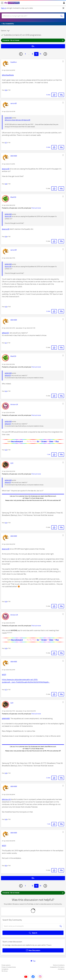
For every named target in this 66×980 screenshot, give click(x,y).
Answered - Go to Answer (33, 40)
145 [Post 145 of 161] (6, 602)
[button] (63, 61)
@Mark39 (5, 333)
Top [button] (34, 961)
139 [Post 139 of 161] (6, 237)
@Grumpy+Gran (10, 120)
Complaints (5, 969)
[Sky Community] (12, 3)
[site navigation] (2, 3)
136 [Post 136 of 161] (6, 90)
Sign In (64, 3)
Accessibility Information (57, 967)
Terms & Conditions (59, 965)
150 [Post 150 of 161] (6, 866)
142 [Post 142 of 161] (6, 391)
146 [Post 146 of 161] (6, 648)
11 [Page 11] (40, 54)
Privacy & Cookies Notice (9, 967)
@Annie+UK (19, 120)
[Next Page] (45, 54)
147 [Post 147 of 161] (6, 690)
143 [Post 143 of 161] (6, 450)
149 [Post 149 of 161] (6, 819)
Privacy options (6, 965)
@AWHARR (8, 118)
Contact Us (61, 969)
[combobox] (30, 16)
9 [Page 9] (32, 54)
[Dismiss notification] (63, 8)
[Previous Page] (21, 54)
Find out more (36, 208)
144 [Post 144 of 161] (6, 523)
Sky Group (5, 971)
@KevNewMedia (8, 75)
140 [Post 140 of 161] (6, 307)
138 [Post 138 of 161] (6, 184)
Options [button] (4, 31)
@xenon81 (27, 120)
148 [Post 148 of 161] (6, 773)
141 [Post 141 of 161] (6, 343)
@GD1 (4, 675)
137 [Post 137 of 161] (6, 143)
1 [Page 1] (25, 54)
